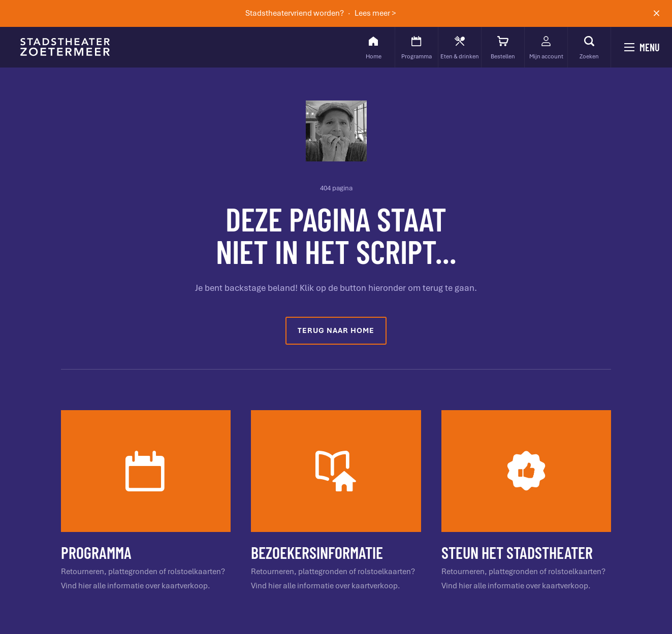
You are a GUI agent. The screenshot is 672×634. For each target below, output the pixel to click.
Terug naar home (336, 330)
